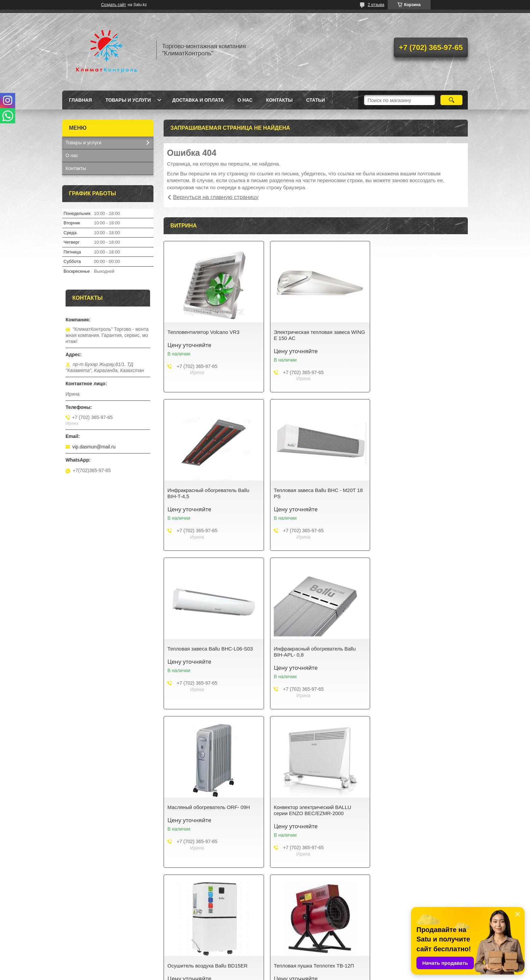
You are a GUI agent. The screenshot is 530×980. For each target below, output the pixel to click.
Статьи (316, 100)
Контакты (279, 100)
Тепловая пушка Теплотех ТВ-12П (207, 807)
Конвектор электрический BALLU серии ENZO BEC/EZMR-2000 (309, 652)
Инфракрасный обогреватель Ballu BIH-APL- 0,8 (415, 493)
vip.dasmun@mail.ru (94, 447)
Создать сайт (114, 5)
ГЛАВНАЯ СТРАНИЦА (401, 933)
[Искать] (451, 100)
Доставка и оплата (198, 100)
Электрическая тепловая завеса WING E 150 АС (309, 335)
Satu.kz (294, 967)
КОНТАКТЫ (285, 933)
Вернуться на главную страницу (216, 197)
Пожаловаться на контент (340, 974)
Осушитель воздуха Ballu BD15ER (414, 649)
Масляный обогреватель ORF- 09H (209, 649)
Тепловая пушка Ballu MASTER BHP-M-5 (314, 810)
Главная (80, 100)
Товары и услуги (128, 100)
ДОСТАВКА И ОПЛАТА (297, 941)
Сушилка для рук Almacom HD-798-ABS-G (416, 810)
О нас (245, 100)
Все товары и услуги (313, 880)
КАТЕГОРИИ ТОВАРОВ (91, 933)
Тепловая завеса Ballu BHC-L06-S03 (314, 490)
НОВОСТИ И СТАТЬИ (193, 941)
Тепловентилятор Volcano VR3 (203, 332)
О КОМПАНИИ (185, 933)
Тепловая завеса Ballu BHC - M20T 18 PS (212, 493)
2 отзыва (376, 5)
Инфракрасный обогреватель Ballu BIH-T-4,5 (415, 335)
